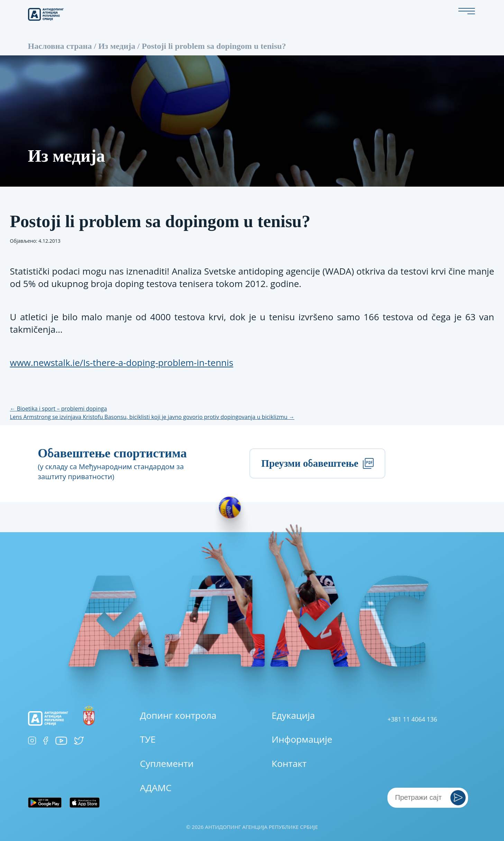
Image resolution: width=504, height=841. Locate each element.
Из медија (117, 46)
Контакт (289, 763)
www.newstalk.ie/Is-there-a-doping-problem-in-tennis (122, 363)
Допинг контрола (178, 715)
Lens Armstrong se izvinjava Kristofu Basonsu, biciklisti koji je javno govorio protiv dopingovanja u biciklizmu (152, 417)
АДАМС (156, 788)
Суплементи (167, 763)
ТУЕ (148, 739)
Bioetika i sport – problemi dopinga (59, 409)
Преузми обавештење (317, 463)
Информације (302, 739)
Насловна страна (60, 46)
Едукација (293, 715)
